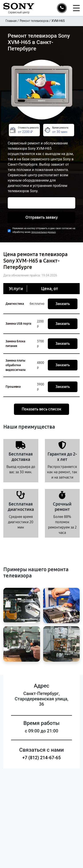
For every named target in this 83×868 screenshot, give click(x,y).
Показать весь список (41, 409)
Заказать (63, 304)
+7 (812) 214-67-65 (42, 758)
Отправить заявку (42, 217)
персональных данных (43, 232)
